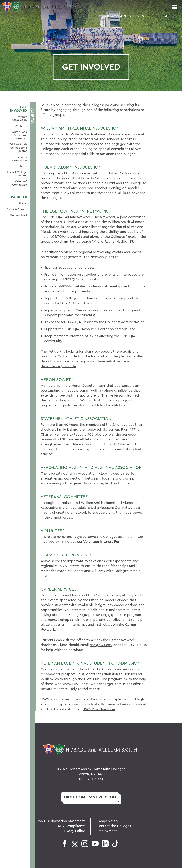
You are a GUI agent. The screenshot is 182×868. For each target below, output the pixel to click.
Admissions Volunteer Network (19, 135)
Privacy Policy (74, 831)
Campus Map (107, 821)
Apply (126, 16)
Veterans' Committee (19, 183)
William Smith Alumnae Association (80, 128)
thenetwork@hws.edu (58, 366)
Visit (109, 16)
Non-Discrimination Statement (61, 821)
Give (142, 16)
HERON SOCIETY (57, 379)
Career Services (59, 589)
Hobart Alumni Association (71, 167)
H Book (22, 166)
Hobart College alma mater (17, 174)
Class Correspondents (67, 555)
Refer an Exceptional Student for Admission (90, 663)
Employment (107, 831)
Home (23, 203)
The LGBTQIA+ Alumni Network (74, 211)
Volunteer (53, 531)
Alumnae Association (19, 118)
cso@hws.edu (101, 645)
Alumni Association (19, 159)
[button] (166, 16)
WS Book (21, 126)
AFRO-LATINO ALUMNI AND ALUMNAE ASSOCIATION (91, 467)
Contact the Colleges (114, 826)
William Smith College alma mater (18, 147)
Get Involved (18, 109)
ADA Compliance (71, 826)
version (90, 797)
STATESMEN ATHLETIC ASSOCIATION (76, 418)
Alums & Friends (17, 209)
